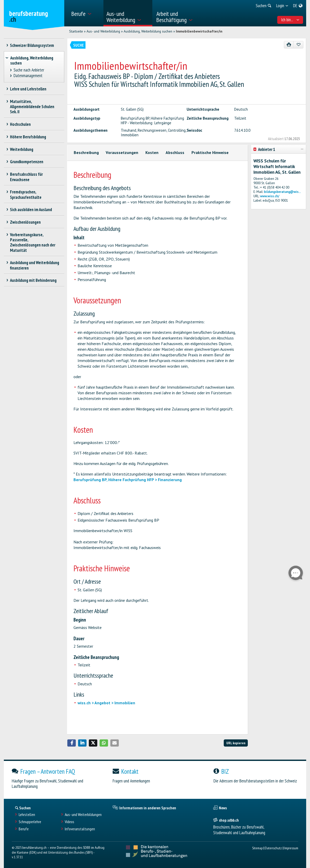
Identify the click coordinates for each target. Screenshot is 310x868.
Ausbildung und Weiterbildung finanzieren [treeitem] (35, 265)
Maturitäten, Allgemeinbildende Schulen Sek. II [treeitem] (32, 107)
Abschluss (175, 152)
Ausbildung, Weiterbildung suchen (148, 31)
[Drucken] (289, 45)
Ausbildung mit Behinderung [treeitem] (33, 280)
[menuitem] (85, 13)
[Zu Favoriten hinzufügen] (298, 45)
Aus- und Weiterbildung (103, 31)
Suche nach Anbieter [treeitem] (29, 70)
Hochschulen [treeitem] (20, 124)
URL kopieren (236, 743)
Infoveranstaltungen (80, 829)
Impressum (291, 848)
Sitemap (257, 848)
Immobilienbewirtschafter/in (199, 31)
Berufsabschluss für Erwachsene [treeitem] (26, 177)
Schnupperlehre (30, 822)
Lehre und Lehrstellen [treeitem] (28, 89)
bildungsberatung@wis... (282, 192)
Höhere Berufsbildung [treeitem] (28, 137)
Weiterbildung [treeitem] (22, 149)
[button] (72, 743)
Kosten (152, 152)
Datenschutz (273, 848)
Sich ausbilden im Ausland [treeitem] (31, 210)
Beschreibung (86, 152)
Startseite (76, 31)
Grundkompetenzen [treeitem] (27, 162)
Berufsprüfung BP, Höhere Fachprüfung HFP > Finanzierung (128, 480)
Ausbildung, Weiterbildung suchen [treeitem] (32, 60)
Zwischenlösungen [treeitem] (25, 222)
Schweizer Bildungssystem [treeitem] (32, 45)
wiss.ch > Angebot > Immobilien (106, 703)
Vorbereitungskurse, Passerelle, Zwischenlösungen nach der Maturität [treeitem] (33, 242)
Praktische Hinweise (210, 152)
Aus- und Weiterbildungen (83, 815)
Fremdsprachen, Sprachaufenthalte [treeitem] (26, 194)
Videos (70, 822)
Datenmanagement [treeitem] (28, 76)
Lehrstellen (27, 815)
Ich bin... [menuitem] (290, 20)
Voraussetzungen (122, 152)
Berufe (24, 829)
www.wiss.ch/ (270, 196)
